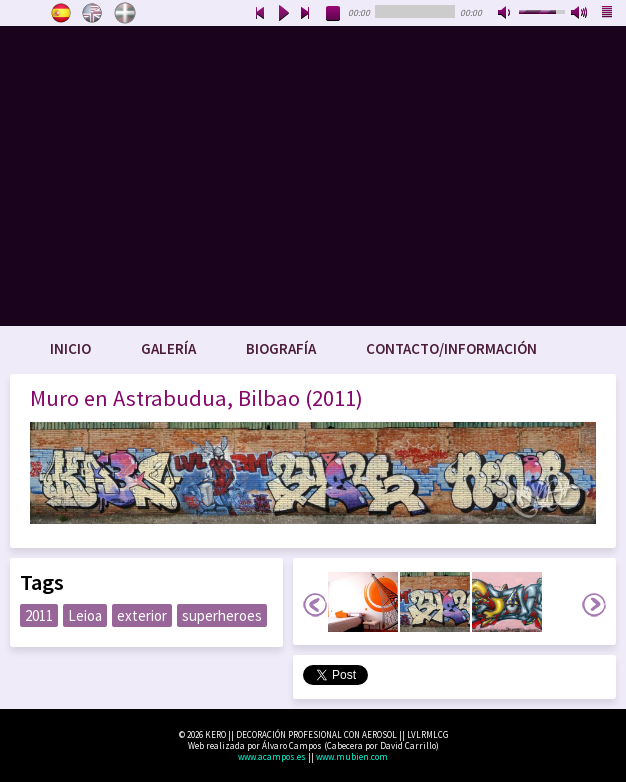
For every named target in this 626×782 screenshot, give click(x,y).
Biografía (281, 348)
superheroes (222, 615)
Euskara (125, 13)
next (306, 14)
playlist (608, 14)
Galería (168, 348)
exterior (142, 615)
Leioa (85, 615)
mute (506, 14)
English (93, 13)
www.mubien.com (352, 756)
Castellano (61, 13)
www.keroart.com (313, 176)
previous (260, 14)
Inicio (70, 348)
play (283, 14)
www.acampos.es (272, 756)
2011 (39, 615)
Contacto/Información (451, 348)
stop (334, 14)
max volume (580, 14)
